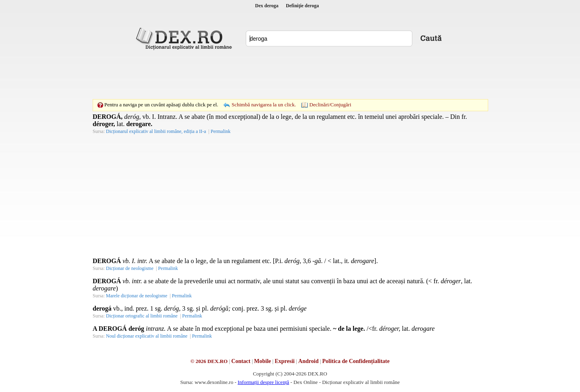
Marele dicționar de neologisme (137, 296)
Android (309, 361)
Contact (241, 361)
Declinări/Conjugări (330, 105)
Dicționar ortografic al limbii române (142, 316)
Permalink (221, 131)
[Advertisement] (290, 75)
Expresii (285, 361)
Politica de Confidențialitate (356, 361)
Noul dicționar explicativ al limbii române (147, 336)
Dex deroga (267, 6)
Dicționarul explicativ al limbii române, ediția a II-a (156, 131)
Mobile (263, 361)
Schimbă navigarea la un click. (264, 105)
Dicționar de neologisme (130, 268)
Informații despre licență (263, 382)
